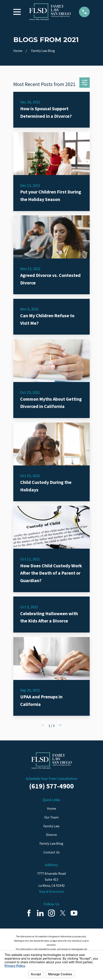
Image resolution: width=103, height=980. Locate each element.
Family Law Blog (51, 843)
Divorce (51, 835)
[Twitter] (63, 913)
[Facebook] (29, 913)
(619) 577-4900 (51, 786)
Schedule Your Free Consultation (51, 778)
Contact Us (51, 852)
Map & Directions (51, 891)
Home (51, 808)
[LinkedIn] (40, 913)
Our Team (51, 817)
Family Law (51, 826)
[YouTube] (74, 913)
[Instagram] (51, 913)
